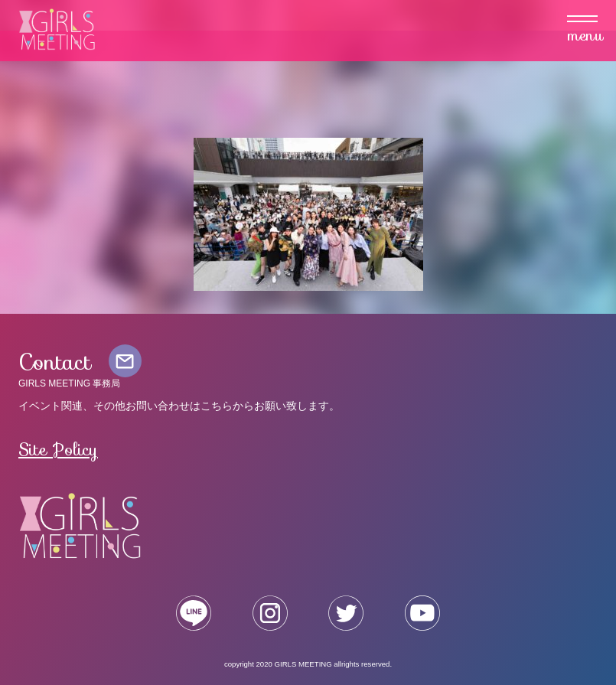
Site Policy (58, 449)
